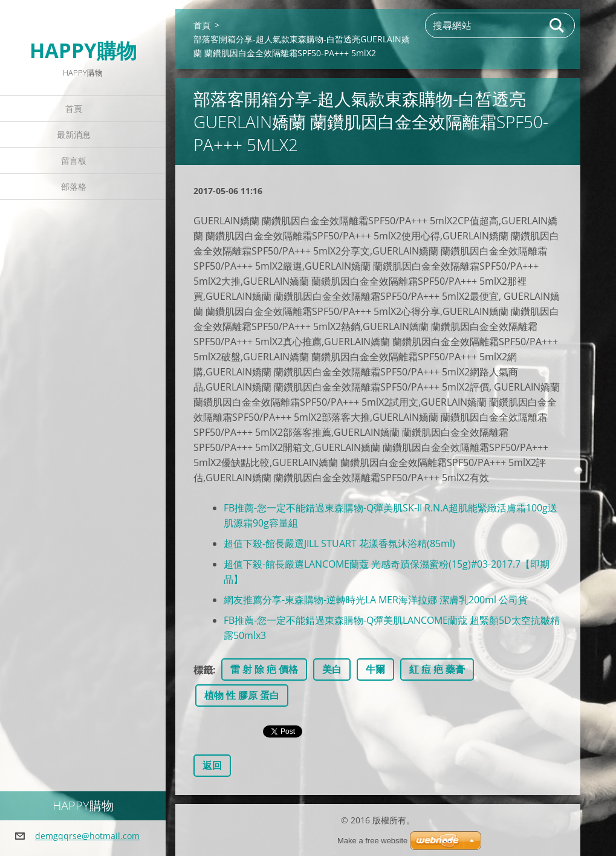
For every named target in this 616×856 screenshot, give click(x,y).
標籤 (203, 670)
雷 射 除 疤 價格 (264, 669)
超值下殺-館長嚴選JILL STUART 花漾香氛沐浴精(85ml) (339, 543)
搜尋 (557, 25)
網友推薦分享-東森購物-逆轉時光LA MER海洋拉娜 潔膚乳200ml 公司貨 (376, 600)
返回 (212, 765)
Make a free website (372, 841)
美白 (332, 669)
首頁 (74, 109)
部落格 (74, 186)
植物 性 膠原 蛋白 (242, 695)
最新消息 (74, 135)
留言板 (74, 160)
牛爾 (375, 669)
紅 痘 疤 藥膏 (437, 669)
